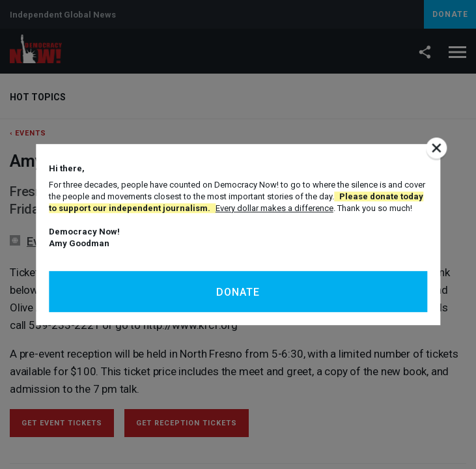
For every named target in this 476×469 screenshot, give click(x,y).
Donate (238, 292)
